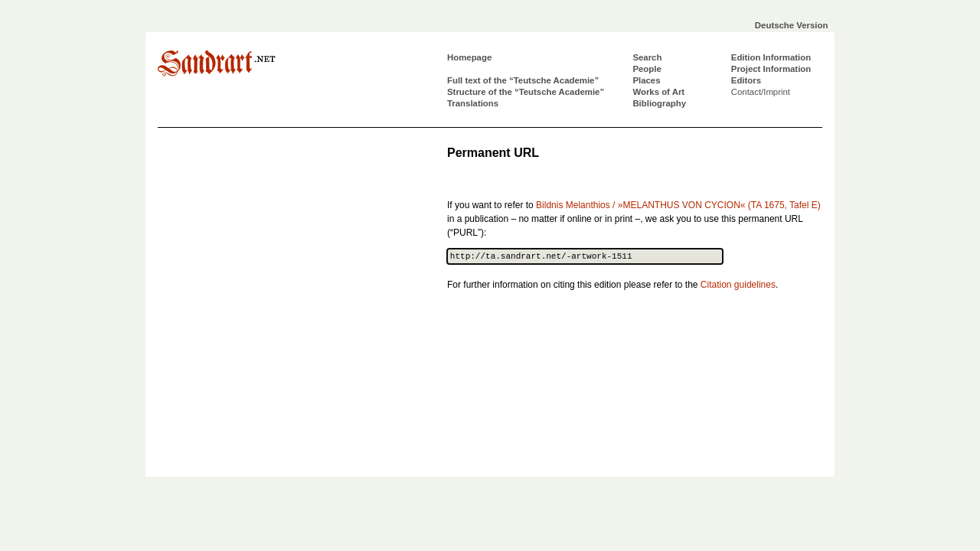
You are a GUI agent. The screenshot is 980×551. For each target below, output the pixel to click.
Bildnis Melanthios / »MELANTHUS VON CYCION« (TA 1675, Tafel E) (678, 205)
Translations (473, 103)
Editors (746, 80)
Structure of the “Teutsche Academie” (526, 92)
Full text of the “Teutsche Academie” (523, 80)
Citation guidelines (738, 285)
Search (647, 57)
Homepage (469, 57)
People (647, 69)
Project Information (771, 69)
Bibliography (659, 103)
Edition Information (771, 57)
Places (646, 80)
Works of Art (658, 92)
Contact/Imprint (761, 92)
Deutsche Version (792, 25)
